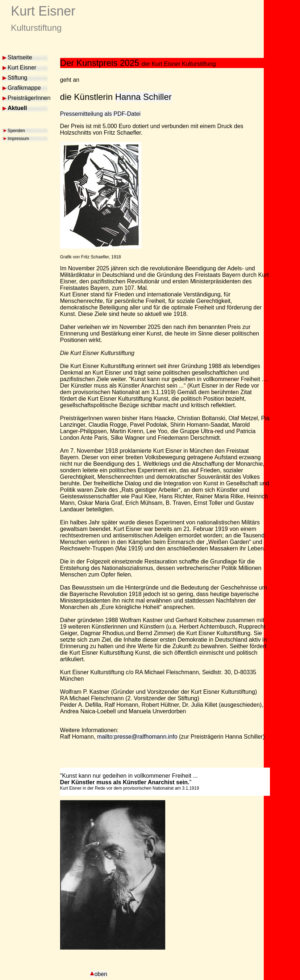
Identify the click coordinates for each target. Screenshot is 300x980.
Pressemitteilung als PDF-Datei (100, 114)
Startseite (20, 57)
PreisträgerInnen (29, 98)
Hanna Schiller (143, 97)
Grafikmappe (24, 88)
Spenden (16, 131)
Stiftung (17, 78)
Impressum (18, 139)
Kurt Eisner (22, 67)
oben (99, 974)
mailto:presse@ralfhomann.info (137, 737)
